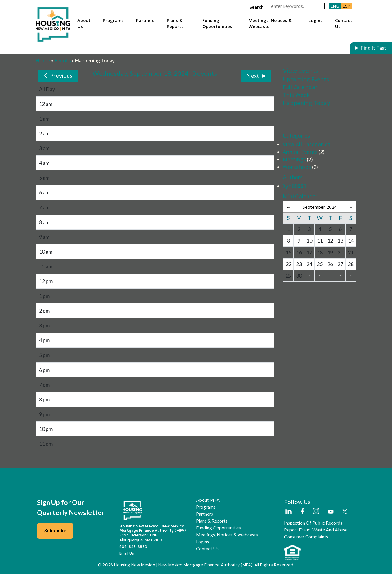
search (257, 7)
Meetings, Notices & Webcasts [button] (270, 23)
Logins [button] (316, 20)
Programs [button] (113, 20)
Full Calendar (300, 87)
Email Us (127, 553)
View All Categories (306, 144)
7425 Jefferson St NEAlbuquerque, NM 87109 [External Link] (141, 538)
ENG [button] (335, 6)
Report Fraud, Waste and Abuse (316, 530)
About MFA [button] (208, 500)
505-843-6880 (133, 547)
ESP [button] (346, 6)
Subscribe (55, 531)
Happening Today (306, 103)
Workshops (297, 167)
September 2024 (320, 207)
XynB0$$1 (295, 186)
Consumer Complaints (306, 537)
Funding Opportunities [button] (217, 23)
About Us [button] (84, 23)
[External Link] (288, 512)
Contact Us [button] (344, 23)
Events (63, 60)
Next (253, 75)
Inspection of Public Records (313, 523)
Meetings (294, 159)
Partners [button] (145, 20)
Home (43, 60)
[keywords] (296, 6)
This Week (296, 95)
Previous (61, 75)
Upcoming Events (306, 79)
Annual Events (300, 152)
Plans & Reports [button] (175, 23)
